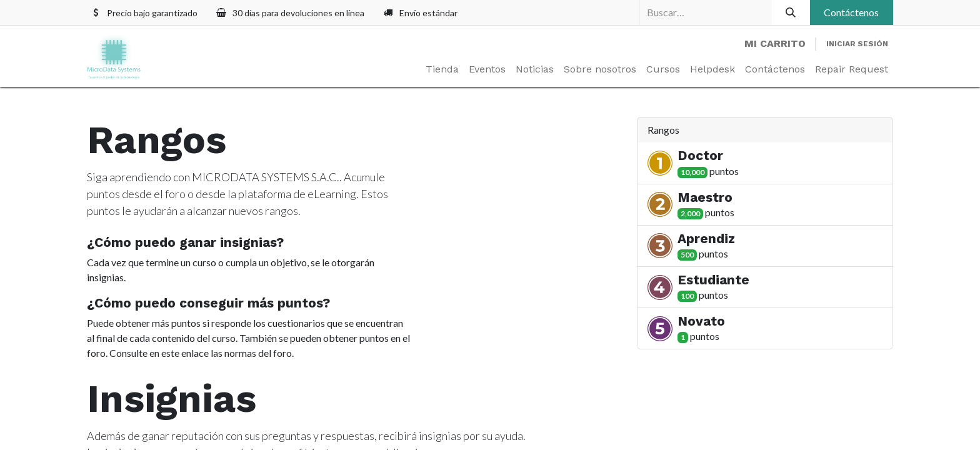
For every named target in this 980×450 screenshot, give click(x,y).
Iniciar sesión (857, 44)
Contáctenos (851, 12)
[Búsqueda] (791, 12)
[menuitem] (442, 69)
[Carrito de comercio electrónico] (775, 44)
